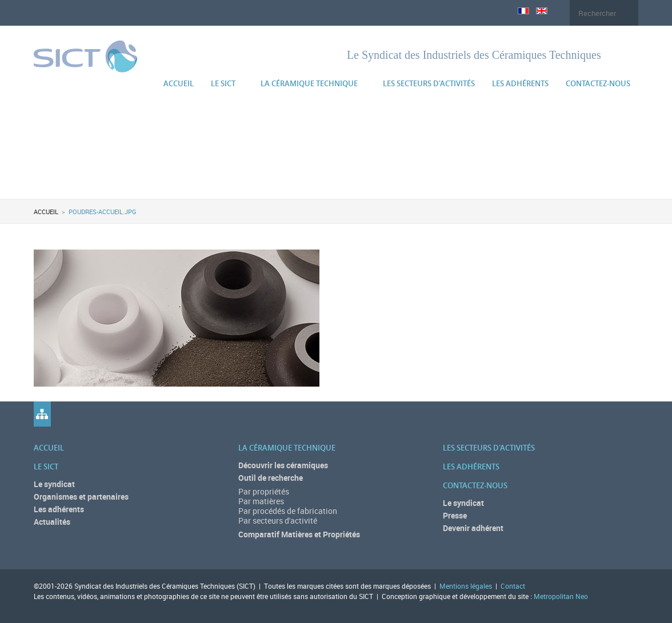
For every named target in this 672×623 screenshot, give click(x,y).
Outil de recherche (271, 478)
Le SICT (223, 83)
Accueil (179, 83)
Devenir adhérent (473, 528)
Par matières (261, 501)
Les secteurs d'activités (429, 83)
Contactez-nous (598, 83)
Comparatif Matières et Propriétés (299, 534)
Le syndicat (54, 484)
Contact (513, 586)
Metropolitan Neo (561, 596)
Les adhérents (520, 83)
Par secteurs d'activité (278, 520)
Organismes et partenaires (81, 497)
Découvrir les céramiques (283, 465)
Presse (455, 515)
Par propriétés (264, 491)
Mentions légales (466, 586)
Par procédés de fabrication (288, 511)
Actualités (52, 522)
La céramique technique (309, 83)
